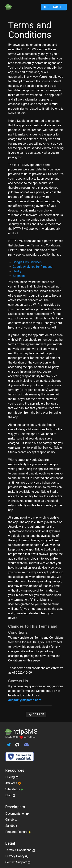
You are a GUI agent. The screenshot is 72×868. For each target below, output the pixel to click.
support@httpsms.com (25, 700)
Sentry (17, 271)
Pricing (12, 777)
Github (11, 820)
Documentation (17, 814)
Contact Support (18, 862)
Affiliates (13, 783)
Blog (10, 795)
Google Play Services (27, 262)
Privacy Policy (17, 856)
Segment (19, 276)
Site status (14, 789)
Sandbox (13, 826)
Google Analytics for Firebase (33, 267)
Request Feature (18, 832)
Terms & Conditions (20, 850)
